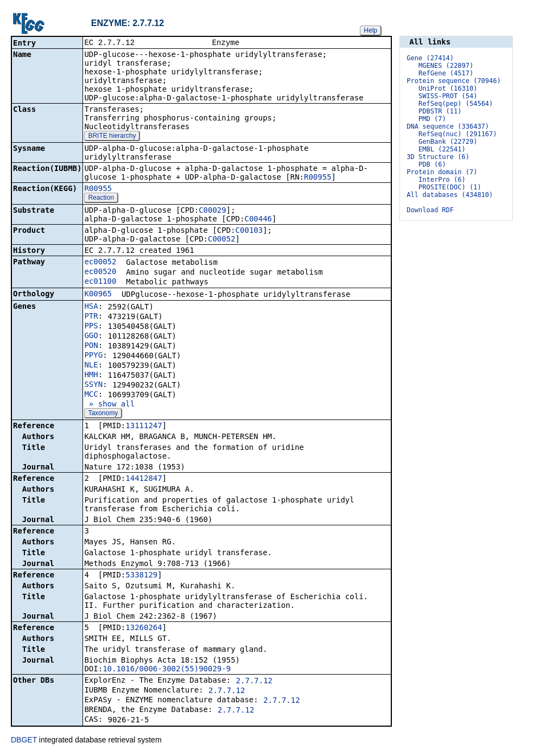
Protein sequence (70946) (453, 81)
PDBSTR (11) (440, 111)
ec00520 (100, 272)
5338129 (141, 576)
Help (370, 30)
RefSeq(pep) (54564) (456, 104)
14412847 (144, 479)
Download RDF (430, 210)
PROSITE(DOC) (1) (450, 187)
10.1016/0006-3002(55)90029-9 (167, 670)
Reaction (101, 199)
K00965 (98, 295)
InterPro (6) (442, 180)
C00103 (249, 231)
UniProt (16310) (448, 88)
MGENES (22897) (446, 66)
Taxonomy (103, 414)
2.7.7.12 (254, 682)
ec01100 (100, 282)
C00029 (212, 211)
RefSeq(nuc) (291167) (458, 134)
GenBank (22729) (448, 142)
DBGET (24, 741)
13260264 (144, 628)
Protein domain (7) (442, 172)
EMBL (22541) (442, 149)
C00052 (222, 240)
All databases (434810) (450, 195)
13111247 (144, 427)
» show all (109, 405)
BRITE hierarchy (112, 137)
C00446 (258, 220)
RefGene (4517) (446, 73)
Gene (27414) (430, 58)
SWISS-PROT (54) (448, 96)
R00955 (318, 178)
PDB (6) (432, 164)
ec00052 (100, 263)
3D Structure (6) (438, 157)
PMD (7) (432, 119)
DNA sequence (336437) (448, 126)
